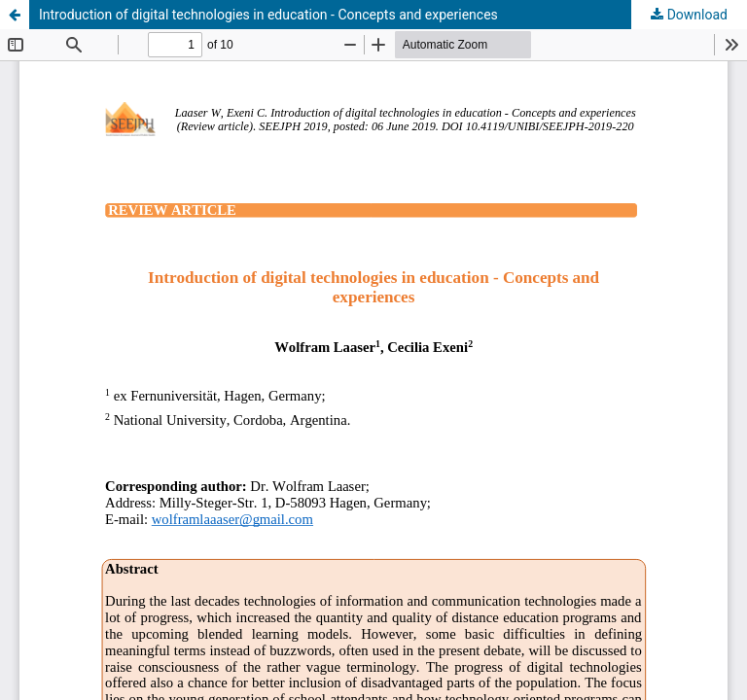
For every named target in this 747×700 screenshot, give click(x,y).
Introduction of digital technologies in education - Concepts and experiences (268, 15)
